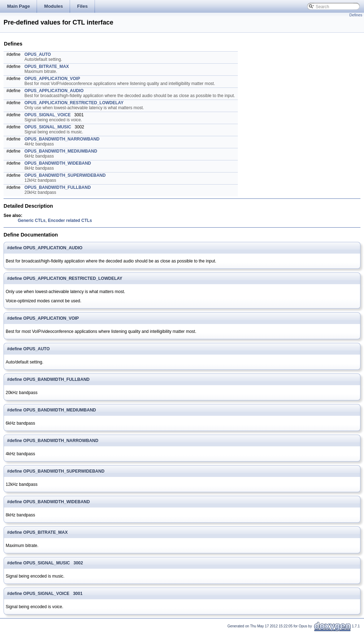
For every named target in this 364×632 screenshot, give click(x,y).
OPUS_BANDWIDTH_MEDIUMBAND (61, 151)
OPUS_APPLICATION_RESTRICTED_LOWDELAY (74, 103)
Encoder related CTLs (70, 221)
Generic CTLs (32, 221)
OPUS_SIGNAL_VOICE (48, 115)
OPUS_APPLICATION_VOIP (52, 79)
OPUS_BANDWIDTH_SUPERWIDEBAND (65, 175)
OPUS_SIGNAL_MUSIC (48, 127)
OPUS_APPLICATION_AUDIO (54, 91)
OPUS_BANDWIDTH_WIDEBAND (58, 163)
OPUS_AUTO (38, 54)
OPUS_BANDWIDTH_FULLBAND (58, 187)
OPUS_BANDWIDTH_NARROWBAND (62, 139)
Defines (356, 15)
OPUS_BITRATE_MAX (47, 67)
